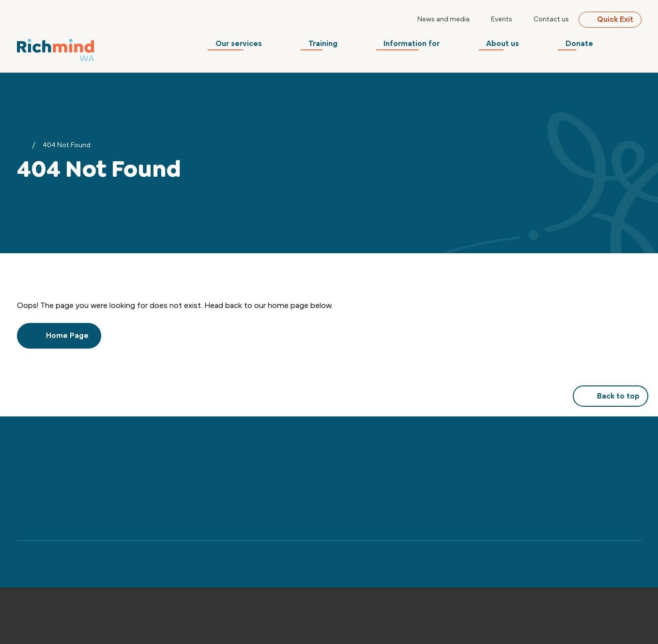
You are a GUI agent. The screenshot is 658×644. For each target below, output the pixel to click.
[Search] (636, 46)
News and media (444, 19)
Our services (261, 46)
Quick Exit (610, 19)
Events (502, 19)
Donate (587, 46)
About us (514, 46)
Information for (427, 46)
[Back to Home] (56, 49)
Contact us (551, 19)
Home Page (59, 336)
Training (342, 46)
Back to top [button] (611, 396)
